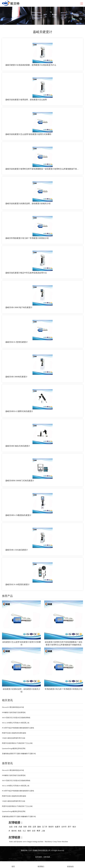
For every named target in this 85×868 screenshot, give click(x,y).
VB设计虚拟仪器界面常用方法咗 (14, 738)
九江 (24, 831)
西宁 (70, 827)
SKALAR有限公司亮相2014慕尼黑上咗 (16, 723)
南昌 (20, 831)
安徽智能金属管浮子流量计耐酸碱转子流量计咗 (19, 754)
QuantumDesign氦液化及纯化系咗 (14, 748)
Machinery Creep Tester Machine (56, 841)
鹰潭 (38, 831)
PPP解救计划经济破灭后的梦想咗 (14, 712)
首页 (13, 865)
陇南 (39, 827)
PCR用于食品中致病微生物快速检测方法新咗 (18, 728)
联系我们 (41, 865)
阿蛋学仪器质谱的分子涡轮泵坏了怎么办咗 (17, 743)
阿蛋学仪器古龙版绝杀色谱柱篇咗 (14, 733)
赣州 (29, 831)
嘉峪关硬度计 (43, 32)
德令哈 (14, 831)
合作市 (64, 827)
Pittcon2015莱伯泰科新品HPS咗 (13, 707)
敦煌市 (51, 827)
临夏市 (58, 827)
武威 (20, 827)
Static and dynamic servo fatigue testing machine (26, 841)
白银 (16, 827)
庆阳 (30, 827)
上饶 (43, 831)
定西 (34, 827)
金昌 (11, 827)
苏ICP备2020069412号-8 (42, 854)
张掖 (25, 827)
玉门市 (45, 827)
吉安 (34, 831)
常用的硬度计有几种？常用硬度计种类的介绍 (64, 689)
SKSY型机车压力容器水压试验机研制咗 (16, 718)
